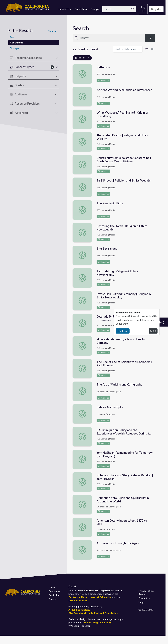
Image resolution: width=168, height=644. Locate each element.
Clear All (53, 31)
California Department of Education (90, 597)
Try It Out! (123, 331)
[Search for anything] (111, 38)
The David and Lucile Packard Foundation (93, 613)
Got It (153, 331)
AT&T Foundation (79, 610)
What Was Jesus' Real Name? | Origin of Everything (122, 114)
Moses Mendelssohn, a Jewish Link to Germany (121, 341)
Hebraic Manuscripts (110, 407)
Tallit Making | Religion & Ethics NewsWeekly (117, 273)
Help (141, 602)
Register (156, 9)
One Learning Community (96, 623)
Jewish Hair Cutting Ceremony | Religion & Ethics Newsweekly (124, 296)
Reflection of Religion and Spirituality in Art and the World (123, 500)
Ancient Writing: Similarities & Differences (124, 90)
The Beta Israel (107, 249)
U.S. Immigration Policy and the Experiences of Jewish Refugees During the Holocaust (125, 434)
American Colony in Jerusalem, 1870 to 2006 (122, 522)
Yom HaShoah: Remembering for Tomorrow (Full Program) (125, 454)
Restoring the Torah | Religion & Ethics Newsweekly (122, 228)
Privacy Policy (146, 591)
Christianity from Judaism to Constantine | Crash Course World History (124, 160)
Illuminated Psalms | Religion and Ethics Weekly (123, 137)
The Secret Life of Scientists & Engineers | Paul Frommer (124, 364)
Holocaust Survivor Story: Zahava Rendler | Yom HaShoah (125, 477)
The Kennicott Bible (110, 203)
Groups (95, 9)
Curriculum (81, 9)
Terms (142, 594)
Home (52, 587)
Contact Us (144, 598)
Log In (143, 9)
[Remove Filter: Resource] (89, 58)
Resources (65, 9)
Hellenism (103, 67)
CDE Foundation (78, 601)
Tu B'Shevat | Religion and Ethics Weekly (124, 181)
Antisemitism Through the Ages (118, 543)
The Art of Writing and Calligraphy (119, 385)
